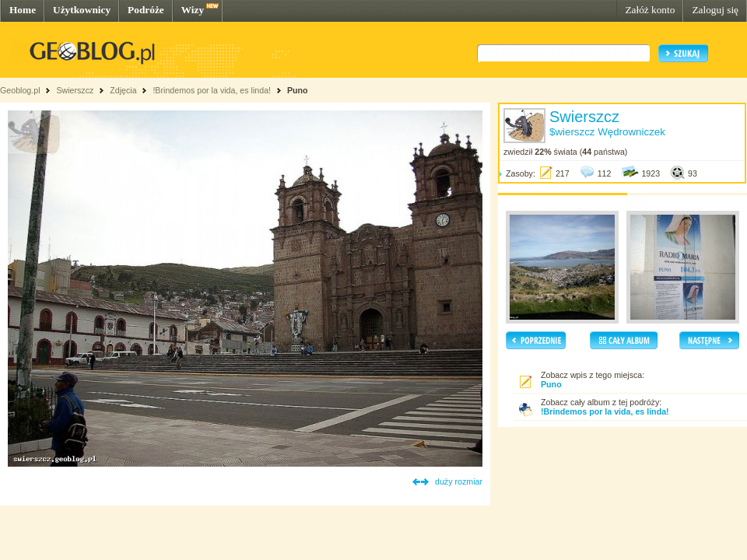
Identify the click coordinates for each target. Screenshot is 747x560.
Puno (298, 90)
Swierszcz (75, 90)
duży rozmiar (459, 481)
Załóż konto (650, 10)
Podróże (146, 10)
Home (23, 10)
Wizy (193, 10)
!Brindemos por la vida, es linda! (212, 90)
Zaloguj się (715, 10)
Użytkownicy (82, 10)
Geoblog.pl (20, 90)
